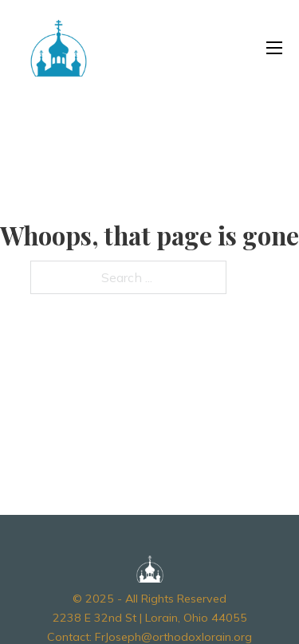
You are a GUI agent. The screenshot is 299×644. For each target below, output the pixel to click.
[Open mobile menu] (274, 48)
